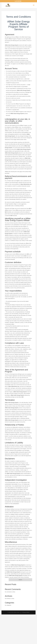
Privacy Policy (26, 612)
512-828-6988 (19, 1)
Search (20, 580)
